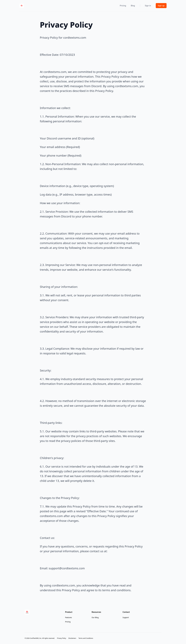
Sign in (148, 6)
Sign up (161, 6)
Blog (133, 6)
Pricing (123, 6)
